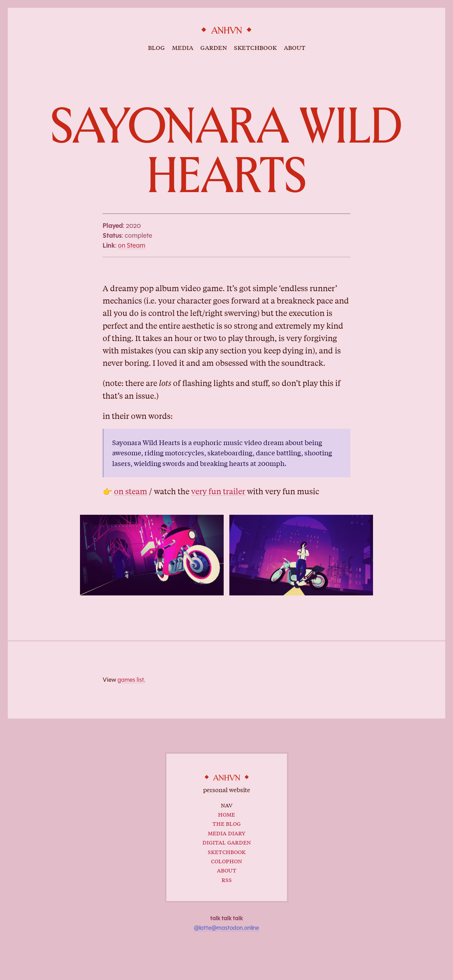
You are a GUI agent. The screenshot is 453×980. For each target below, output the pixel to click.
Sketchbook (227, 851)
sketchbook (255, 47)
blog (156, 47)
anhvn (227, 31)
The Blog (226, 823)
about (295, 47)
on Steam (132, 245)
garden (214, 47)
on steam (131, 491)
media (183, 47)
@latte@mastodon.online (226, 928)
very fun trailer (218, 491)
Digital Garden (227, 842)
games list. (131, 680)
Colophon (226, 861)
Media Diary (226, 833)
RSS (227, 879)
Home (226, 814)
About (227, 870)
